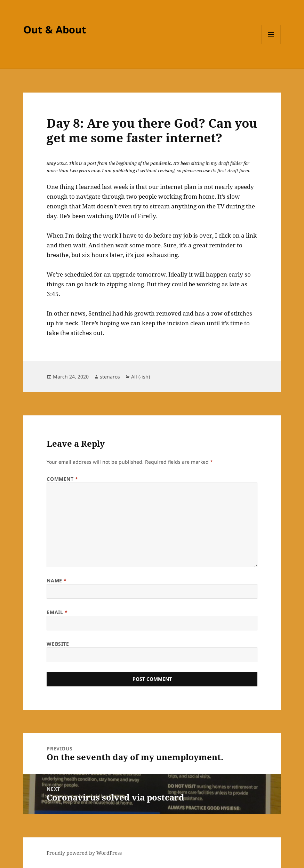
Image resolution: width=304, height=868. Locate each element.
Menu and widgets (271, 44)
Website (58, 644)
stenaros (110, 377)
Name (57, 580)
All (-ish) (141, 377)
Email (57, 612)
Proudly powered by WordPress (84, 853)
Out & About (55, 29)
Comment (62, 479)
